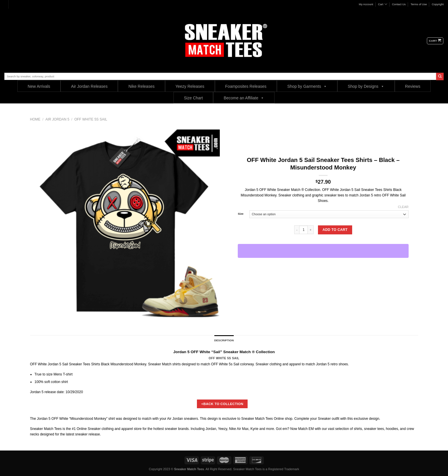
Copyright (438, 4)
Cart (382, 4)
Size (241, 214)
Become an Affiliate (244, 98)
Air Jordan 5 (57, 119)
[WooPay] (323, 251)
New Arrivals (39, 86)
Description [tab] (224, 340)
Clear (403, 207)
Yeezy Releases (190, 86)
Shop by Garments (307, 86)
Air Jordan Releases (89, 86)
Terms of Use (419, 4)
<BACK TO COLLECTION (222, 404)
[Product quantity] (303, 230)
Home (35, 119)
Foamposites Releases (246, 86)
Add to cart (335, 230)
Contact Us (399, 4)
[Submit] (440, 76)
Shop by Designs (366, 86)
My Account (366, 4)
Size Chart (193, 98)
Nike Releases (141, 86)
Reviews (413, 86)
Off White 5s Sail (91, 119)
